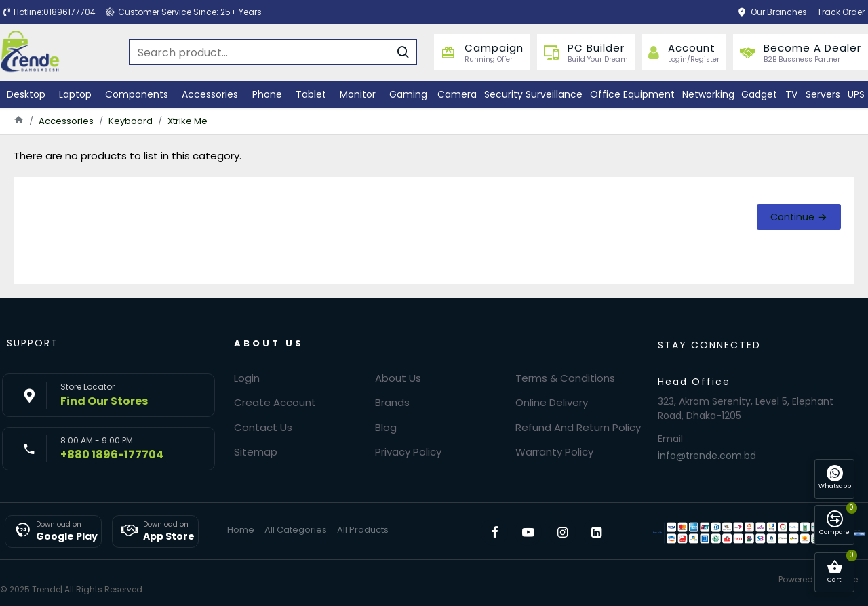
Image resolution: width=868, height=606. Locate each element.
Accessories (66, 121)
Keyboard (131, 121)
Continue (792, 217)
